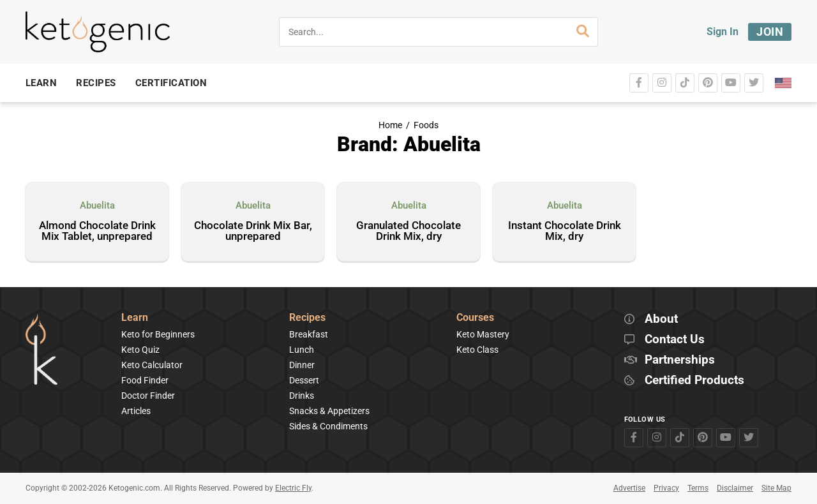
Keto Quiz (140, 350)
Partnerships (680, 360)
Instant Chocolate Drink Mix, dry (565, 231)
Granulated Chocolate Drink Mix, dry (408, 231)
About (661, 319)
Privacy (666, 488)
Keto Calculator (152, 365)
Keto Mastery (483, 334)
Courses (475, 318)
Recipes (307, 318)
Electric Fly (293, 488)
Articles (136, 411)
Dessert (304, 380)
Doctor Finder (148, 396)
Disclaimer (735, 488)
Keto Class (477, 350)
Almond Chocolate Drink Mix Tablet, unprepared (97, 231)
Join (770, 32)
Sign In (723, 32)
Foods (426, 125)
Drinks (302, 396)
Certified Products (694, 381)
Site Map (776, 488)
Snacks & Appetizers (329, 411)
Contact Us (675, 340)
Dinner (302, 365)
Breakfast (309, 334)
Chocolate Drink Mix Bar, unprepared (253, 231)
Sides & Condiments (328, 426)
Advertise (629, 488)
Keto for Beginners (158, 334)
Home (390, 125)
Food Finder (145, 380)
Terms (698, 488)
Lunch (302, 350)
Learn (135, 318)
